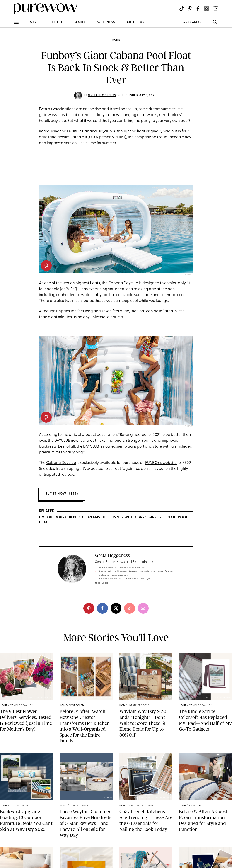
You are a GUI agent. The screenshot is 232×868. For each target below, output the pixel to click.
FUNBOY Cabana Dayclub (89, 131)
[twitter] (116, 608)
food (57, 22)
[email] (143, 608)
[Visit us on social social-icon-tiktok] (182, 8)
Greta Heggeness (102, 95)
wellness (106, 22)
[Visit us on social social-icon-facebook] (198, 8)
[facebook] (102, 608)
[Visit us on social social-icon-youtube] (216, 8)
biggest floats (88, 283)
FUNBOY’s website (161, 463)
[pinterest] (46, 266)
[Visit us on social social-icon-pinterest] (190, 8)
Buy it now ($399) (62, 494)
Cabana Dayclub (123, 283)
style (35, 22)
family (80, 22)
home (116, 40)
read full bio (102, 583)
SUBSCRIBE (192, 22)
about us (136, 22)
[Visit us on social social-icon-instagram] (207, 8)
